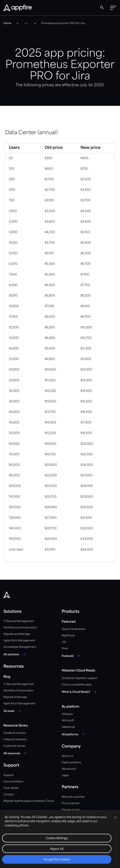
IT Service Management (19, 621)
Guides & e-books (15, 733)
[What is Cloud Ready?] (80, 692)
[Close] (115, 817)
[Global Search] (102, 8)
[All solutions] (15, 654)
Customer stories (14, 746)
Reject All (57, 849)
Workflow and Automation (20, 628)
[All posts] (13, 711)
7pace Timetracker (74, 629)
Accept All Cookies (57, 860)
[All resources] (16, 753)
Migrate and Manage (17, 634)
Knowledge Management (20, 647)
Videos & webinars (15, 739)
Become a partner (73, 797)
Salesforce (68, 727)
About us (68, 756)
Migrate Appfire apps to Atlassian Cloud (29, 801)
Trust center (11, 788)
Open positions (71, 763)
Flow (65, 649)
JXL (64, 642)
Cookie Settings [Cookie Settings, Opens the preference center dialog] (57, 838)
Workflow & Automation (19, 691)
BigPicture (68, 636)
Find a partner (71, 803)
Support (9, 775)
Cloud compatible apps (77, 685)
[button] (113, 8)
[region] (60, 839)
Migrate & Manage (15, 697)
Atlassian (67, 714)
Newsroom (69, 769)
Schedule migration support (80, 678)
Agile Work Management (19, 641)
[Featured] (72, 656)
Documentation (13, 782)
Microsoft (68, 721)
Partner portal (71, 810)
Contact (9, 795)
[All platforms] (74, 734)
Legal (65, 775)
